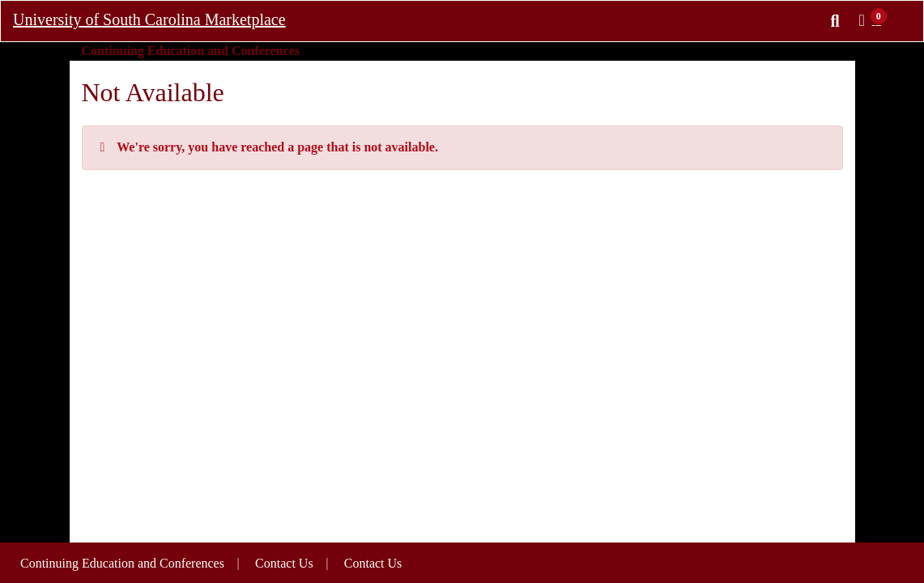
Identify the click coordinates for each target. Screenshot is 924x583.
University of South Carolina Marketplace (149, 19)
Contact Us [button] (284, 563)
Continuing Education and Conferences (122, 563)
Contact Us (373, 563)
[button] (875, 20)
